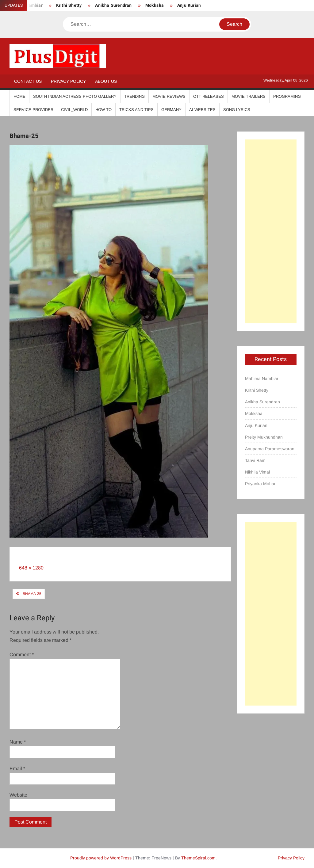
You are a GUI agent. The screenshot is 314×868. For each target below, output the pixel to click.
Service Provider (33, 110)
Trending (134, 96)
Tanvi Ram (255, 460)
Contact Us (28, 81)
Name (18, 742)
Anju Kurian (189, 5)
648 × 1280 (31, 568)
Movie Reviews (169, 96)
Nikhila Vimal (257, 472)
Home (19, 96)
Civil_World (74, 110)
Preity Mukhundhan (264, 437)
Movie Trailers (249, 96)
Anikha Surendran (113, 5)
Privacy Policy (68, 81)
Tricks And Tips (136, 110)
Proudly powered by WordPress (101, 858)
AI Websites (202, 110)
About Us (106, 81)
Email (17, 769)
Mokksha (155, 5)
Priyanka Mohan (261, 484)
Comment (22, 655)
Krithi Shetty (69, 5)
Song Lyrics (237, 110)
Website (18, 795)
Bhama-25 (32, 594)
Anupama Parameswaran (270, 449)
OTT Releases (209, 96)
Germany (171, 110)
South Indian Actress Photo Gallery (75, 96)
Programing (287, 96)
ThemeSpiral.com (198, 858)
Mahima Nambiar (262, 379)
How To (103, 110)
